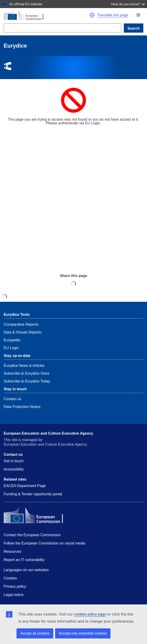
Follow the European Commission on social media (44, 543)
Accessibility (14, 469)
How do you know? (128, 4)
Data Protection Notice (22, 407)
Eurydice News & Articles (24, 366)
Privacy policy (15, 586)
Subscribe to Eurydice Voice (27, 373)
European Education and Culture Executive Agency (48, 433)
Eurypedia (12, 340)
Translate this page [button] (113, 15)
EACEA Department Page (25, 486)
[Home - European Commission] (43, 15)
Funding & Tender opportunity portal (33, 494)
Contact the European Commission (32, 535)
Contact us (12, 399)
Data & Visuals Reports (23, 332)
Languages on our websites (26, 570)
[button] (138, 15)
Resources (12, 551)
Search (134, 28)
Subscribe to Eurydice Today (27, 381)
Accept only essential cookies (83, 633)
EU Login (93, 123)
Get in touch (14, 461)
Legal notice (14, 595)
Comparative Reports (21, 324)
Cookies (10, 578)
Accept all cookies (35, 633)
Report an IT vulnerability (24, 560)
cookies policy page (90, 614)
